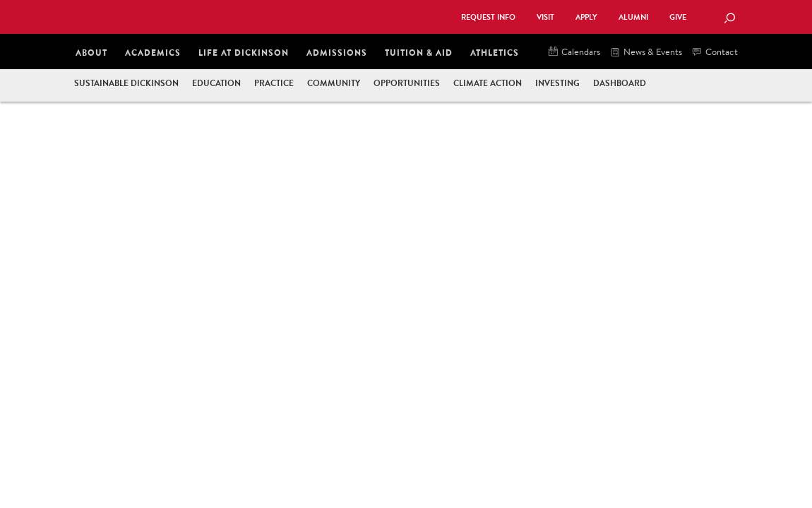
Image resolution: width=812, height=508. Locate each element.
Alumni (633, 17)
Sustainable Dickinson (126, 83)
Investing (557, 83)
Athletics (495, 53)
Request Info (488, 17)
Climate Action (488, 83)
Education (216, 83)
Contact (715, 53)
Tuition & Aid (419, 53)
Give (678, 17)
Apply (586, 17)
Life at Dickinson (244, 53)
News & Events (646, 53)
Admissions (337, 53)
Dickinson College (227, 16)
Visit (545, 17)
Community (334, 83)
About (91, 53)
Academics (153, 53)
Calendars (574, 53)
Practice (274, 83)
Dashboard (620, 83)
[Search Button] (729, 19)
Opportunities (407, 83)
